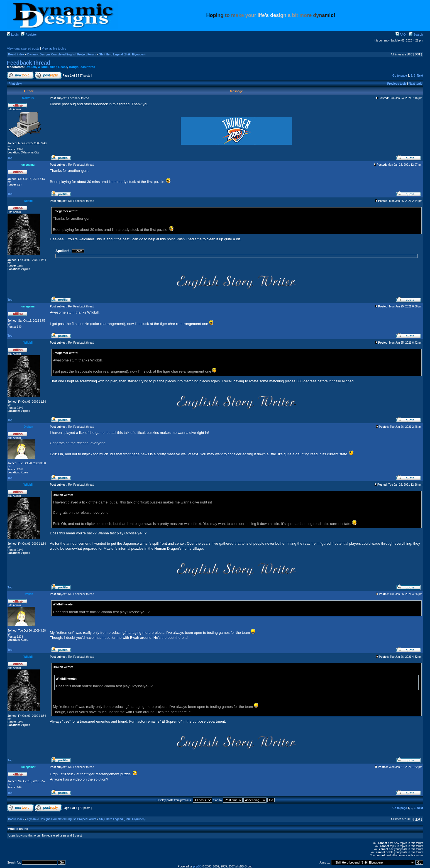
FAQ (401, 35)
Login (13, 35)
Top (10, 158)
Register (29, 35)
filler (53, 67)
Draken (31, 67)
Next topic (416, 84)
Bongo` (74, 67)
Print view (15, 84)
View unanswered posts (23, 48)
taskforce (88, 67)
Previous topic (397, 84)
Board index (16, 54)
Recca (63, 67)
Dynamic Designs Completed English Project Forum (62, 54)
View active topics (54, 48)
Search (416, 35)
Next (420, 76)
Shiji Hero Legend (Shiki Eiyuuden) (122, 54)
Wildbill (43, 67)
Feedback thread (29, 63)
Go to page (400, 76)
